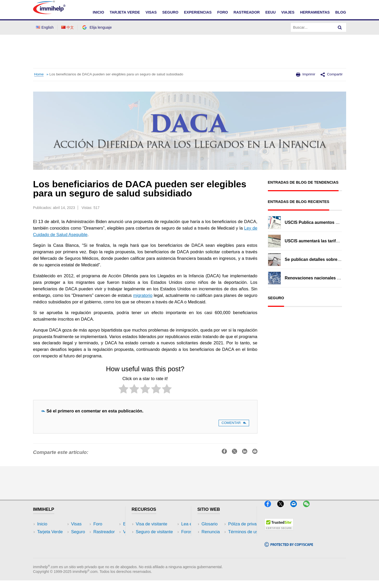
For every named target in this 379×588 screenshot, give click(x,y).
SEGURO (170, 12)
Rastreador (94, 524)
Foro (42, 556)
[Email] (296, 509)
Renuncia (211, 532)
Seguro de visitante (154, 532)
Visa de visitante (152, 524)
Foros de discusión (154, 547)
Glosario (210, 524)
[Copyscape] (289, 549)
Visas (43, 540)
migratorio (143, 295)
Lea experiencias (152, 540)
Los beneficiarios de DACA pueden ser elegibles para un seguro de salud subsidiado (116, 74)
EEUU (270, 12)
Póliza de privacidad (221, 540)
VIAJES (288, 12)
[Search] (340, 27)
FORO (223, 12)
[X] (283, 509)
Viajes (89, 540)
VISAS (151, 12)
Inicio (42, 524)
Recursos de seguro (155, 556)
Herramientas (96, 547)
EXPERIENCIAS (198, 12)
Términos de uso (218, 547)
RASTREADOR (247, 12)
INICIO (98, 12)
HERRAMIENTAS (315, 12)
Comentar (234, 423)
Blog (341, 12)
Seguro (44, 547)
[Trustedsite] (279, 532)
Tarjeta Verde (50, 532)
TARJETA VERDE (125, 12)
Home (39, 74)
